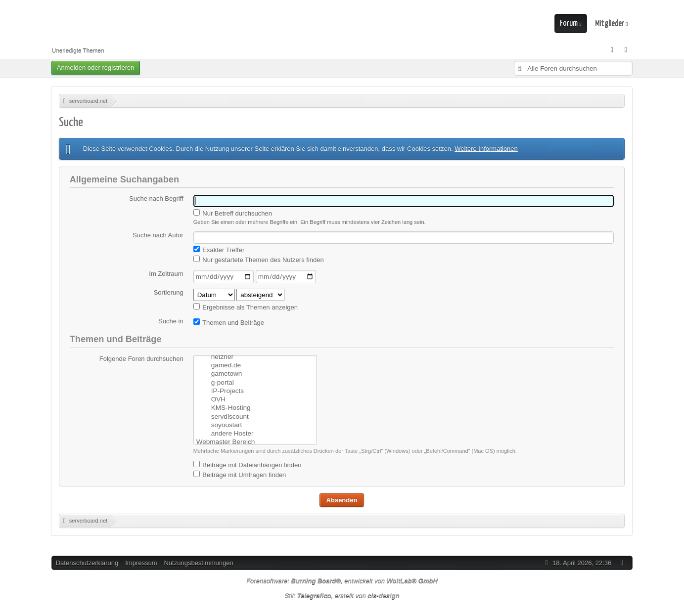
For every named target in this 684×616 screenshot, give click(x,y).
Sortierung (169, 292)
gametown (254, 364)
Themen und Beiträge (229, 322)
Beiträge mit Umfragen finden (240, 473)
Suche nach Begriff (156, 198)
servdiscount (254, 406)
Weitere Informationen (486, 149)
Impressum (141, 561)
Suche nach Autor (158, 235)
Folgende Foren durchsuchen (141, 359)
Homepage (254, 439)
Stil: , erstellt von (342, 594)
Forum (569, 23)
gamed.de (254, 355)
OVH (254, 389)
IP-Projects (254, 380)
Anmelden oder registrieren (96, 67)
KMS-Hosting (254, 397)
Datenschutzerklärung (87, 561)
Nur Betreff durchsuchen (233, 213)
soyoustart (254, 414)
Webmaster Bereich (254, 431)
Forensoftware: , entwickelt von (342, 579)
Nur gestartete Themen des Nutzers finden (259, 260)
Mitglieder (610, 23)
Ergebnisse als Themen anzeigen (246, 307)
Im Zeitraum (166, 274)
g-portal (254, 372)
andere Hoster (254, 422)
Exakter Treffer (219, 250)
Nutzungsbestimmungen (198, 561)
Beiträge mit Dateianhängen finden (248, 463)
